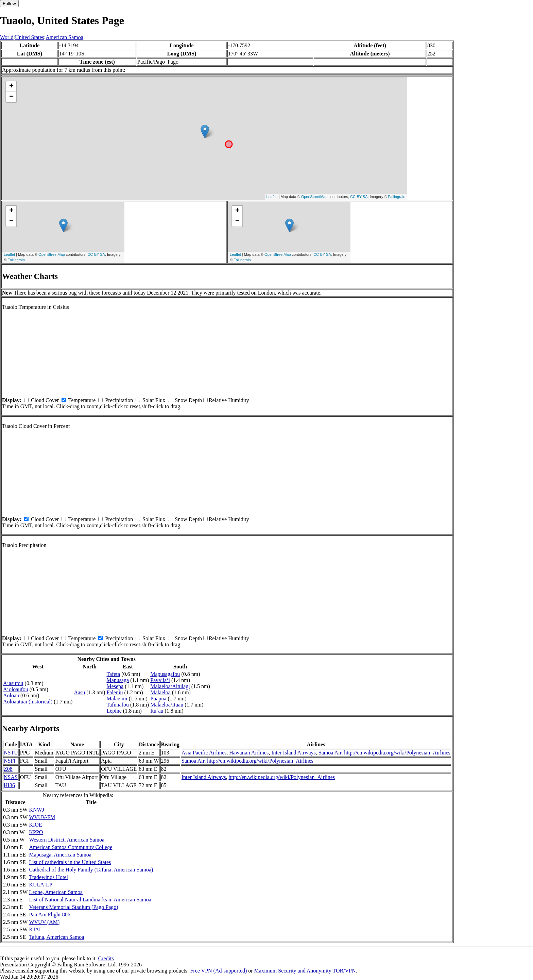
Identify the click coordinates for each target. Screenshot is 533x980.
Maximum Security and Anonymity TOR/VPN (305, 971)
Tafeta (113, 674)
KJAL (36, 929)
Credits (106, 958)
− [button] (11, 97)
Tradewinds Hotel (48, 877)
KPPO (36, 832)
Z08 (8, 769)
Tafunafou (118, 705)
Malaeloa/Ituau (167, 705)
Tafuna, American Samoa (56, 937)
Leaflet (272, 197)
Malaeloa (160, 692)
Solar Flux (154, 400)
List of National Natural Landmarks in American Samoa (90, 900)
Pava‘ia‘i (160, 680)
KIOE (35, 825)
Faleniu (115, 692)
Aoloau (11, 695)
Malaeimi (117, 699)
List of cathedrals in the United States (70, 862)
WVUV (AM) (44, 922)
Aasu (79, 692)
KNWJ (36, 810)
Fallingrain (397, 197)
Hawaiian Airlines (249, 753)
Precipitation (119, 400)
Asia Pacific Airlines (204, 753)
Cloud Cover (45, 400)
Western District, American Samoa (67, 840)
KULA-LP (40, 885)
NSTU (11, 753)
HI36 (9, 785)
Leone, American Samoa (56, 892)
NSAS (11, 777)
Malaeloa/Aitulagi (170, 686)
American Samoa (64, 37)
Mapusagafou (165, 674)
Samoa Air (330, 753)
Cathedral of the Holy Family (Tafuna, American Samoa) (91, 870)
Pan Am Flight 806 (49, 915)
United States (30, 37)
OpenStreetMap (314, 197)
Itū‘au (157, 711)
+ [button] (11, 86)
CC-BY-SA (359, 197)
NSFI (10, 761)
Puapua (158, 699)
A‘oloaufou (16, 689)
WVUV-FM (42, 817)
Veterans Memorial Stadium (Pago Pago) (73, 907)
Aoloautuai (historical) (28, 702)
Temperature (82, 400)
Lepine (114, 711)
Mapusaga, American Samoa (60, 855)
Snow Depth (188, 400)
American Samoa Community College (71, 847)
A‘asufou (13, 683)
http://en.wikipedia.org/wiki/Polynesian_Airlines (397, 753)
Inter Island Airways (294, 753)
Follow (9, 4)
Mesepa (115, 686)
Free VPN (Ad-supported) (218, 971)
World (7, 37)
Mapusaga (118, 680)
